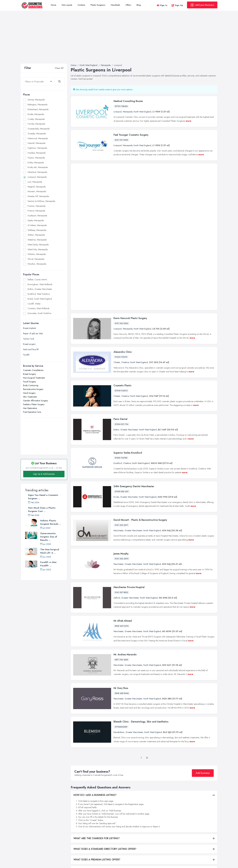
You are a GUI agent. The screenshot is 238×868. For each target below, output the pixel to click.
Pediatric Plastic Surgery (34, 404)
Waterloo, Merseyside (37, 240)
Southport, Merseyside (37, 216)
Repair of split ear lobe (33, 333)
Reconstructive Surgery (33, 389)
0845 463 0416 (122, 521)
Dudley (190, 795)
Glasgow (191, 805)
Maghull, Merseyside (37, 187)
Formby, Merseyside (36, 124)
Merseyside (128, 112)
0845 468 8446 (122, 588)
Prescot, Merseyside (36, 211)
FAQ (73, 825)
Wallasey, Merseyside (37, 230)
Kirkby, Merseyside (36, 163)
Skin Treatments (30, 397)
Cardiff (157, 822)
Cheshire (125, 257)
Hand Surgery (29, 393)
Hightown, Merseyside (37, 148)
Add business (203, 668)
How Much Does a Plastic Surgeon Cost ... (42, 509)
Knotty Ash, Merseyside (38, 167)
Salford (117, 493)
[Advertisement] (119, 41)
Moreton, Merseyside (37, 191)
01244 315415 (121, 252)
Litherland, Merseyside (37, 172)
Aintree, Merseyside (36, 100)
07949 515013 (121, 286)
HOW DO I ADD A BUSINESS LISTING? (95, 690)
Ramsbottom (119, 627)
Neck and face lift (31, 349)
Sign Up (177, 5)
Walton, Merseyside (36, 235)
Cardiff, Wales (34, 304)
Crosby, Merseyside (36, 119)
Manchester (118, 425)
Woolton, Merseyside (37, 264)
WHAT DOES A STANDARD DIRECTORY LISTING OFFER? (105, 744)
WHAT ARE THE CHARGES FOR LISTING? (97, 733)
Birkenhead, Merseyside (38, 109)
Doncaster (159, 832)
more (189, 121)
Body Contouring (31, 385)
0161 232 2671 (121, 420)
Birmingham (160, 802)
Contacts (81, 5)
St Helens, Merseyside (37, 225)
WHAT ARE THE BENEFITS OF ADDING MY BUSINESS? (104, 765)
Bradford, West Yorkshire (39, 294)
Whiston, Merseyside (37, 254)
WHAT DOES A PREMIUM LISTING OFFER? (97, 755)
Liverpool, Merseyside (37, 177)
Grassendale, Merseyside (39, 129)
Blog (139, 5)
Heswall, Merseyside (37, 143)
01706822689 (121, 622)
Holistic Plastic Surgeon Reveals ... (51, 522)
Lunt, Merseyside (35, 182)
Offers (128, 5)
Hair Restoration (30, 408)
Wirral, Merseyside (36, 259)
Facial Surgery (29, 382)
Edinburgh (191, 800)
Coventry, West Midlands (38, 308)
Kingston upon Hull (195, 810)
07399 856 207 (122, 387)
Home (54, 5)
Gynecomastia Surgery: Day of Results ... (49, 537)
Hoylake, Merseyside (37, 153)
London (190, 830)
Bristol (157, 817)
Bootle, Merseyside (36, 114)
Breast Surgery (30, 374)
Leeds (189, 815)
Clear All (59, 68)
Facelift (26, 355)
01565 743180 (121, 353)
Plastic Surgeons (98, 5)
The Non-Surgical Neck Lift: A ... (50, 551)
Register (74, 820)
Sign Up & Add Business (44, 474)
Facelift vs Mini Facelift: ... (48, 564)
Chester (117, 257)
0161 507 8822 (121, 487)
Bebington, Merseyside (37, 105)
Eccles (116, 392)
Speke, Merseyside (36, 220)
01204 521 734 (122, 319)
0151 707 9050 (121, 140)
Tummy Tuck (29, 339)
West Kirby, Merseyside (38, 249)
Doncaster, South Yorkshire (39, 313)
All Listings (75, 800)
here (85, 696)
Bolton (116, 325)
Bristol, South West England (40, 299)
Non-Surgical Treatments (34, 378)
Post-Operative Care (32, 412)
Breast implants (30, 328)
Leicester (191, 820)
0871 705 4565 (121, 555)
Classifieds (115, 5)
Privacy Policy (77, 830)
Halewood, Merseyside (38, 138)
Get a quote (67, 5)
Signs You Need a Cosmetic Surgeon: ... (43, 497)
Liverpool (118, 112)
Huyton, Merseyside (36, 158)
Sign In (162, 5)
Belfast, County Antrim (37, 280)
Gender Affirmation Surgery (36, 401)
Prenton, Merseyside (37, 206)
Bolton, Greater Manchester (40, 289)
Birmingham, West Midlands (40, 284)
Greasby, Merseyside (37, 134)
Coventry (158, 827)
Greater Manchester (129, 325)
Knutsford (118, 358)
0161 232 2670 (122, 454)
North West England (142, 112)
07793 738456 (121, 106)
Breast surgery (29, 344)
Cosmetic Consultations (33, 370)
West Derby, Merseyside (38, 245)
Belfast (157, 797)
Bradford (158, 812)
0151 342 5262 (122, 218)
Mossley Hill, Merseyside (38, 196)
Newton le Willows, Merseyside (41, 201)
